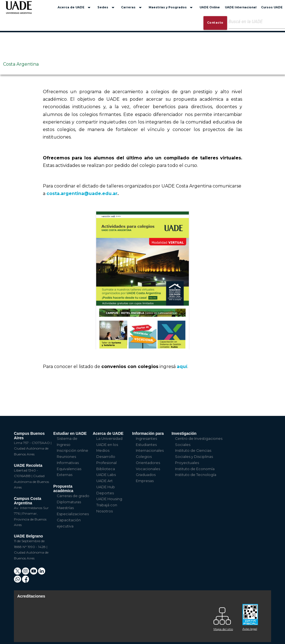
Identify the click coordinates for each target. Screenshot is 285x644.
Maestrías (65, 508)
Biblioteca (106, 469)
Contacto (215, 23)
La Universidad (109, 439)
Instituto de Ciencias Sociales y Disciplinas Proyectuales (194, 457)
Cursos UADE (272, 7)
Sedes (107, 8)
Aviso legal (250, 629)
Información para (148, 433)
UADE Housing (109, 499)
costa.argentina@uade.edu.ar (82, 193)
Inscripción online (73, 451)
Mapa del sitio (223, 629)
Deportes (105, 493)
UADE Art (105, 481)
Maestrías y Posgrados (172, 8)
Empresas (145, 481)
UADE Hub (106, 487)
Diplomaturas (69, 502)
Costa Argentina (21, 64)
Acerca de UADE (75, 8)
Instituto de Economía (195, 469)
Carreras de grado (73, 496)
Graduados (146, 475)
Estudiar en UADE (70, 433)
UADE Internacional (241, 7)
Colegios (144, 457)
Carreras (132, 8)
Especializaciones (73, 514)
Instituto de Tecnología (196, 475)
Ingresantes (146, 439)
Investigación (184, 433)
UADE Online (210, 7)
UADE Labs (106, 475)
